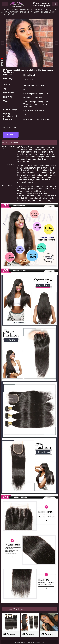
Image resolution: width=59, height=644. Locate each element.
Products (15, 10)
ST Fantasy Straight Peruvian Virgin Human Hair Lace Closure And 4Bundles (30, 12)
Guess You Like (14, 609)
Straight (49, 10)
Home (6, 10)
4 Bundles (39, 10)
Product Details (12, 143)
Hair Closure (27, 10)
